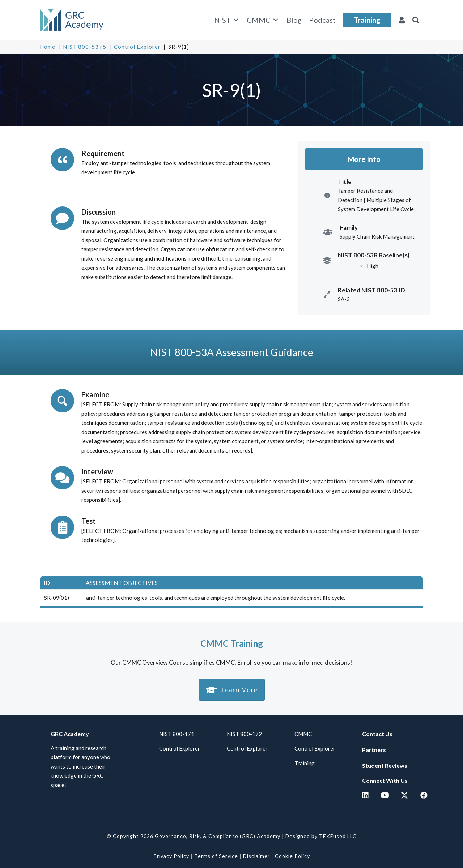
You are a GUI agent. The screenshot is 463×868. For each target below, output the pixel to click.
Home (48, 47)
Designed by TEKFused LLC (321, 836)
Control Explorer (137, 47)
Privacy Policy (171, 856)
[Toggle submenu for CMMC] (276, 20)
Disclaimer (256, 856)
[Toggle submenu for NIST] (236, 20)
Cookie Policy (292, 856)
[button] (416, 20)
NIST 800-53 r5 (85, 47)
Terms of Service (216, 856)
